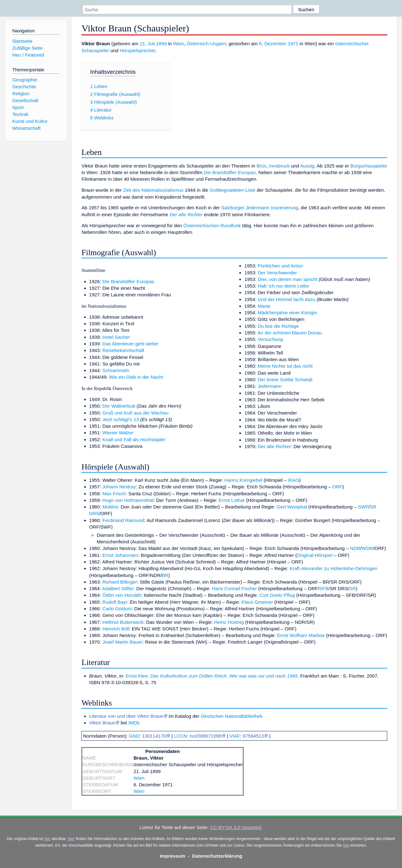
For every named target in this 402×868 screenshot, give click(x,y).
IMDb (134, 723)
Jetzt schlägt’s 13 (121, 419)
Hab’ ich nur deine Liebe (283, 286)
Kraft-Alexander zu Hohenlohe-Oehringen (333, 568)
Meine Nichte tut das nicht (285, 366)
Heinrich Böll (116, 629)
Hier (71, 839)
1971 (293, 44)
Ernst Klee (137, 676)
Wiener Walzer (118, 433)
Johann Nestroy (119, 487)
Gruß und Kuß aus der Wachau (135, 413)
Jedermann (270, 386)
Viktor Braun (102, 723)
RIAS (293, 480)
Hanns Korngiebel (244, 480)
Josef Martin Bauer (122, 642)
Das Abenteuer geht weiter (130, 344)
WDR (367, 548)
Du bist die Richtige (278, 326)
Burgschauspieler (369, 166)
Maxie (264, 306)
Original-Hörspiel (315, 555)
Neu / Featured (28, 55)
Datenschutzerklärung (217, 856)
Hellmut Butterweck (123, 622)
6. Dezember (273, 44)
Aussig (307, 166)
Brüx (261, 166)
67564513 (253, 736)
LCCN (180, 736)
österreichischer (352, 44)
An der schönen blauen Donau (290, 333)
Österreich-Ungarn (206, 44)
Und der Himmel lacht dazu (287, 299)
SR (353, 588)
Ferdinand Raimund (123, 520)
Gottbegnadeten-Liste (232, 190)
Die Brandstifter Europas (230, 172)
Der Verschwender (277, 273)
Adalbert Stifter (118, 588)
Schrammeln (116, 370)
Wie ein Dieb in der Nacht (136, 377)
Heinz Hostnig (229, 622)
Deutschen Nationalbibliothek (232, 716)
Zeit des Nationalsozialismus (153, 190)
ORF (337, 487)
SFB (324, 588)
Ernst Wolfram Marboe (301, 635)
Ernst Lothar (232, 500)
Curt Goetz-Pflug (277, 595)
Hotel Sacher (116, 337)
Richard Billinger (120, 582)
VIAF (235, 736)
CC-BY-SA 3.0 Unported (236, 827)
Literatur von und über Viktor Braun (126, 716)
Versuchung (270, 339)
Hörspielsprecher (138, 50)
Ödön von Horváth (122, 595)
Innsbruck (280, 166)
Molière (110, 507)
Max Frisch (114, 494)
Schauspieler (95, 50)
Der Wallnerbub (119, 406)
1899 (161, 44)
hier (47, 839)
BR (165, 575)
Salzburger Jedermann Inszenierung (260, 208)
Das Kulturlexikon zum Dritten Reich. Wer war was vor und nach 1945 (224, 676)
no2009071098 (206, 736)
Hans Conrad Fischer (235, 588)
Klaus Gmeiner (257, 602)
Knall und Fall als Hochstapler (134, 439)
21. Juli (147, 44)
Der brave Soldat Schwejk (285, 379)
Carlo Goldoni (117, 609)
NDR (355, 548)
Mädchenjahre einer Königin (288, 313)
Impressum (173, 856)
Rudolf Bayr (115, 602)
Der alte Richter (186, 214)
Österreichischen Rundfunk (212, 225)
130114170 (154, 736)
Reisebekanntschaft (123, 350)
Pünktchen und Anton (280, 266)
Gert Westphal (292, 507)
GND (134, 736)
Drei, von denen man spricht (288, 279)
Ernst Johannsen (120, 555)
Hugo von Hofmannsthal (128, 500)
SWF (363, 507)
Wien (179, 44)
